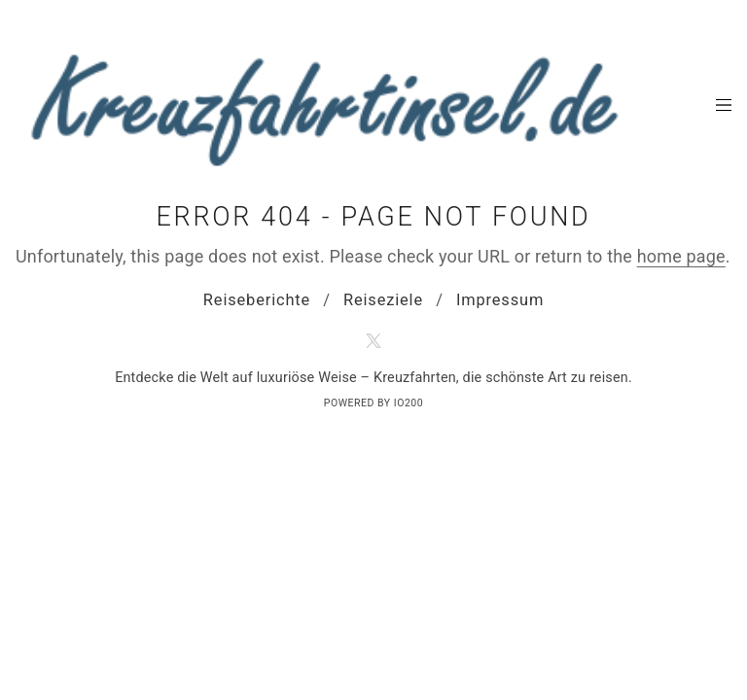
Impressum (500, 300)
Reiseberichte (257, 300)
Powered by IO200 (373, 403)
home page (681, 256)
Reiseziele (383, 300)
